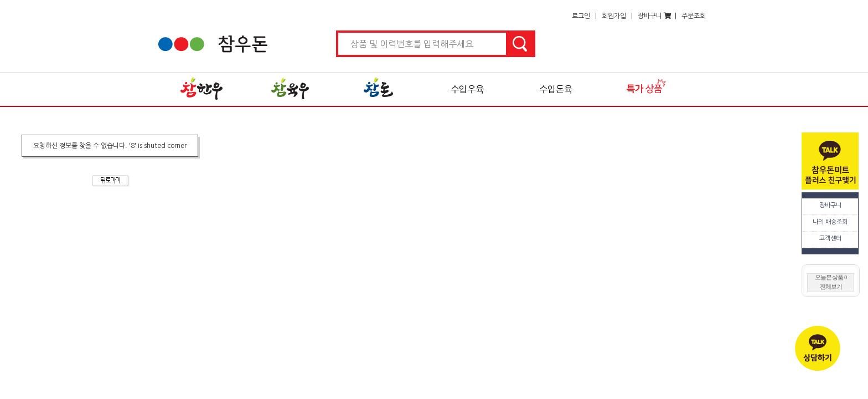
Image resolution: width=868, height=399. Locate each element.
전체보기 (831, 287)
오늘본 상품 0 (831, 277)
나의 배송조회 (830, 222)
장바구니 (830, 205)
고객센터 (830, 239)
